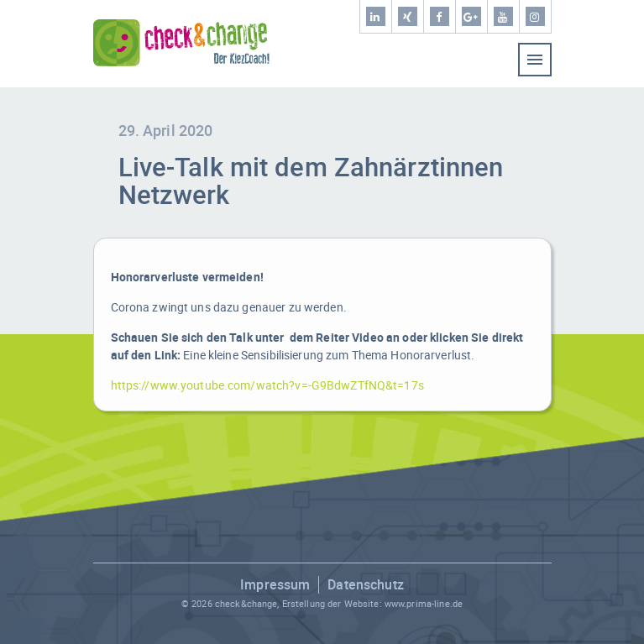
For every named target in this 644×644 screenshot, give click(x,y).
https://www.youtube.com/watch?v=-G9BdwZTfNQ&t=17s (267, 385)
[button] (30, 614)
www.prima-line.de (424, 603)
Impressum (275, 584)
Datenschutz (365, 584)
